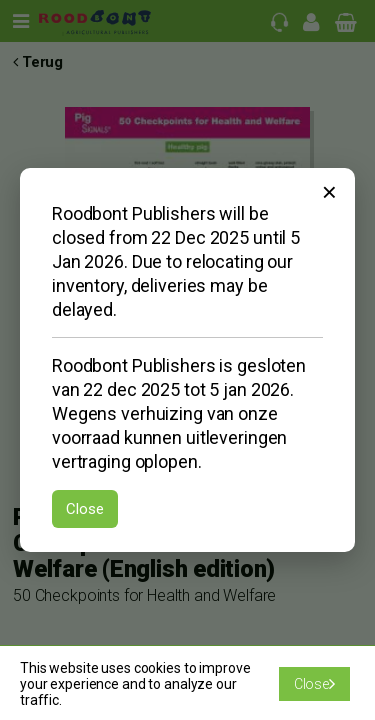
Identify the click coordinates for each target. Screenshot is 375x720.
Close (85, 509)
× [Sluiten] (329, 192)
